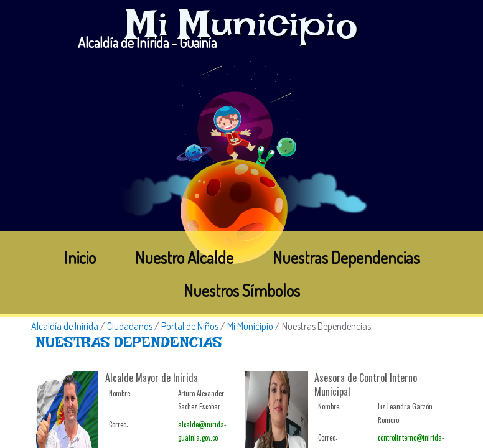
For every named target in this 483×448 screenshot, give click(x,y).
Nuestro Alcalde (184, 257)
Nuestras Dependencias (346, 257)
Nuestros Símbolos (242, 290)
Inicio (80, 257)
